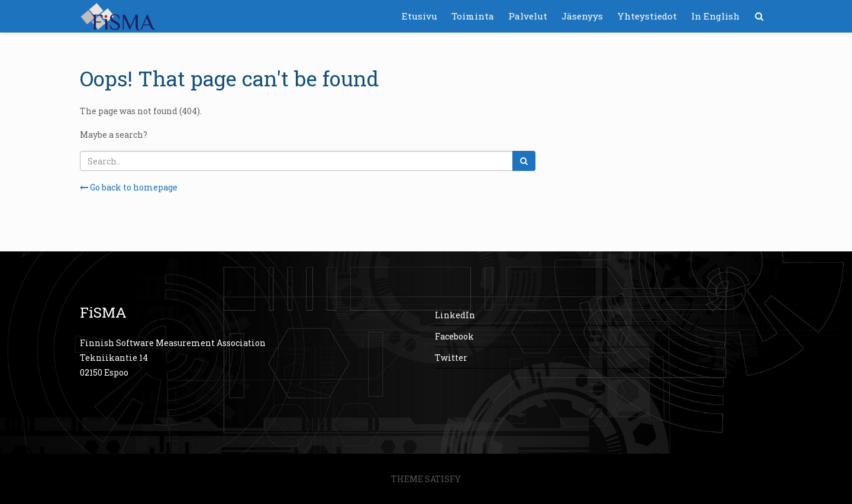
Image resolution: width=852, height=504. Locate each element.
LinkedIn (455, 315)
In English (715, 16)
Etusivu (419, 16)
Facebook (454, 336)
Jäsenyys (582, 16)
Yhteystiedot (647, 16)
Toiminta (473, 16)
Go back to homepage (129, 187)
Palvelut (528, 16)
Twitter (451, 358)
